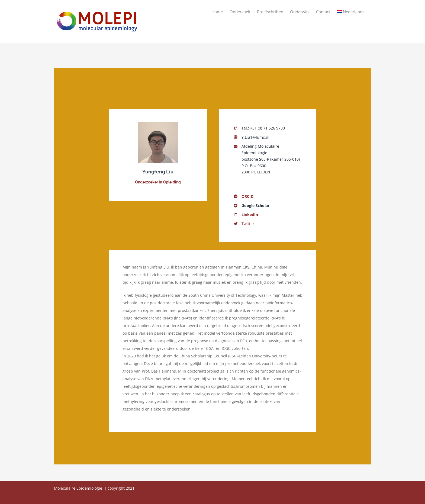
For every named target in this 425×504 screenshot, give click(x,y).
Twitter (248, 224)
